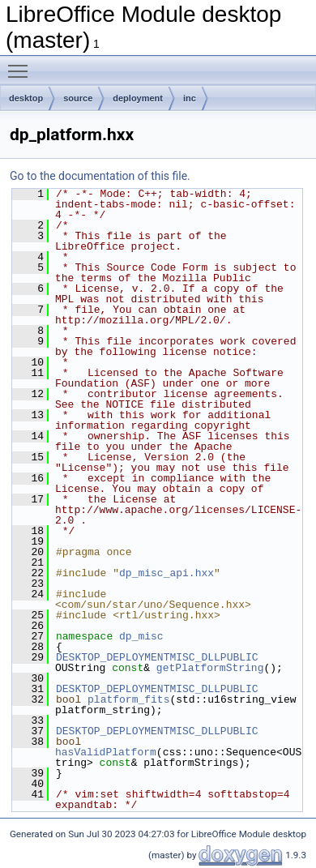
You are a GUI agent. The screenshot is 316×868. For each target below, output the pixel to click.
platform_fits (128, 699)
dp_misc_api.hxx (167, 573)
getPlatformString (210, 668)
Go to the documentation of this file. (100, 176)
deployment (138, 98)
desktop (26, 98)
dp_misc (141, 636)
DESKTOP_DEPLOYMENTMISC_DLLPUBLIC (157, 657)
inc (190, 98)
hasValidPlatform (106, 752)
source (78, 98)
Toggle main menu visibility (22, 64)
